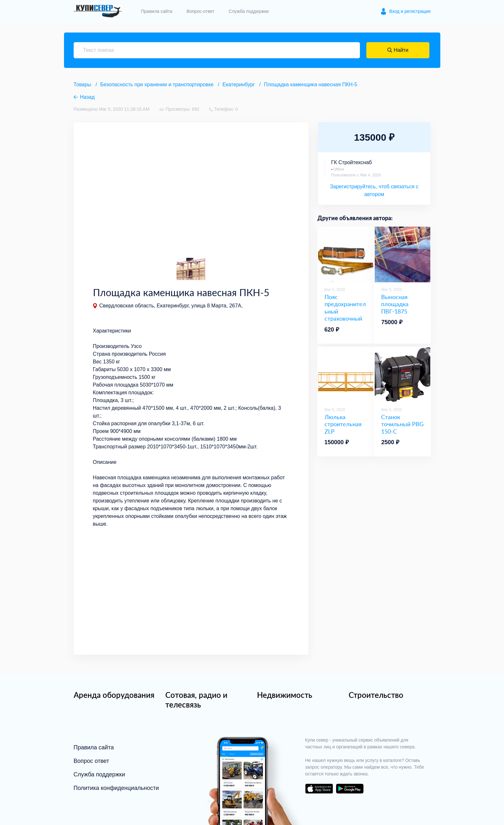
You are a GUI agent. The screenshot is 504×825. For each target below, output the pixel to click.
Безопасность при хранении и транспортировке (157, 84)
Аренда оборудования (114, 695)
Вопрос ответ (92, 761)
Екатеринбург (239, 84)
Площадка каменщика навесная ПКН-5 (310, 84)
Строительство (376, 695)
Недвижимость (285, 695)
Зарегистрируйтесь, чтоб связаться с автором (374, 190)
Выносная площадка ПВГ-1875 (395, 304)
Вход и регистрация (410, 11)
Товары (82, 84)
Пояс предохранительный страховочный (345, 308)
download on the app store (319, 789)
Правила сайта (157, 11)
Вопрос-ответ (201, 11)
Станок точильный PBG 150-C (402, 424)
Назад (87, 97)
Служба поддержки (249, 11)
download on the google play (350, 789)
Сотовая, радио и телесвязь (196, 700)
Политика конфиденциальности (116, 788)
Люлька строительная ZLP (343, 424)
